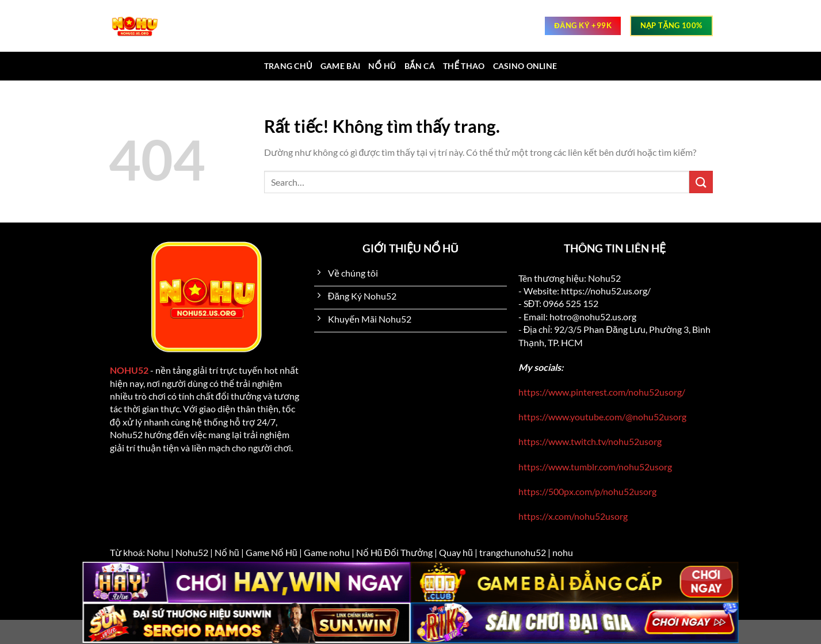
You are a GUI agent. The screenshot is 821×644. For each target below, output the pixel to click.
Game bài (340, 66)
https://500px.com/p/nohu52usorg (587, 491)
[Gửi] (701, 182)
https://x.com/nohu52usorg (573, 516)
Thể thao (464, 66)
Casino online (525, 66)
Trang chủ (288, 66)
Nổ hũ (382, 66)
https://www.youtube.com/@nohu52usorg (602, 417)
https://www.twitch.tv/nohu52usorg (590, 441)
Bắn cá (420, 66)
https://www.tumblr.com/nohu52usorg (595, 467)
